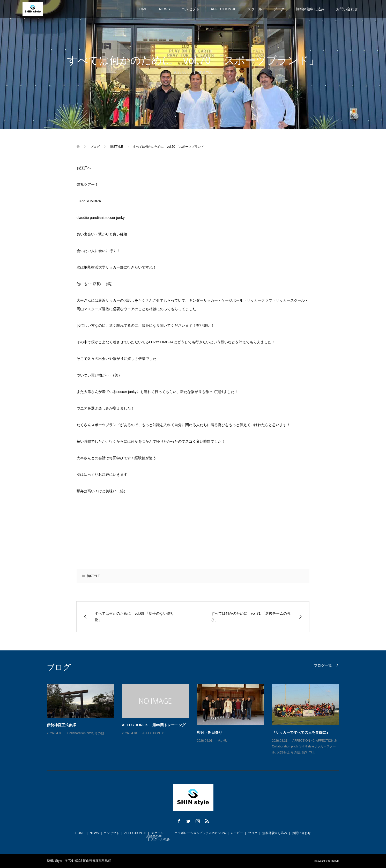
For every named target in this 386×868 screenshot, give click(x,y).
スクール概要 (160, 839)
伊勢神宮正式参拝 (61, 725)
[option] (197, 720)
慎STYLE (205, 72)
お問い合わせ (347, 9)
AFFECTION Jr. (224, 9)
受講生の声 (154, 836)
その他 (99, 733)
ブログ (279, 9)
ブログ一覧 (323, 665)
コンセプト (190, 9)
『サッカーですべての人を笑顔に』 (301, 732)
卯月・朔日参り (210, 732)
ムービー (237, 833)
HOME (142, 9)
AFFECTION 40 (303, 741)
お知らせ (283, 752)
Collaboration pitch (80, 733)
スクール (255, 9)
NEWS (165, 9)
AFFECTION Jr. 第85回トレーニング (154, 725)
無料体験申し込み (310, 9)
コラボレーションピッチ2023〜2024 (200, 833)
